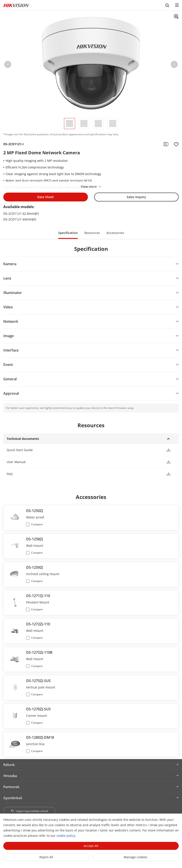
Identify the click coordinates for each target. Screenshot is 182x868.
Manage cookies (136, 857)
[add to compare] (166, 144)
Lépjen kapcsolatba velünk (29, 811)
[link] (83, 450)
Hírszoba (10, 776)
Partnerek (11, 787)
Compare (37, 524)
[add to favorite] (175, 144)
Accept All (91, 846)
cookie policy (66, 836)
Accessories (115, 233)
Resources (92, 233)
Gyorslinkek (13, 798)
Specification (68, 233)
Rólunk (9, 765)
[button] (8, 65)
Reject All (46, 857)
